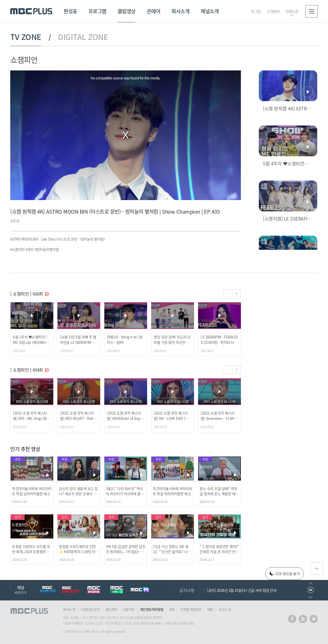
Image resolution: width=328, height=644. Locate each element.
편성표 (70, 11)
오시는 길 (225, 609)
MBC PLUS (31, 11)
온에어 (154, 11)
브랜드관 (292, 11)
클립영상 (127, 11)
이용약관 (129, 609)
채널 (20, 590)
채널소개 (210, 11)
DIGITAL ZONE (83, 37)
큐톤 (172, 609)
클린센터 (111, 609)
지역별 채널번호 (191, 609)
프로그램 (97, 11)
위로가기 (316, 568)
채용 (210, 609)
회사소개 (180, 11)
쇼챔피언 (24, 60)
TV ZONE (26, 37)
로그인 (256, 11)
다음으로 (311, 597)
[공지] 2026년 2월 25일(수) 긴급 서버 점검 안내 (242, 590)
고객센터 (273, 11)
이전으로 (311, 583)
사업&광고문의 (90, 609)
